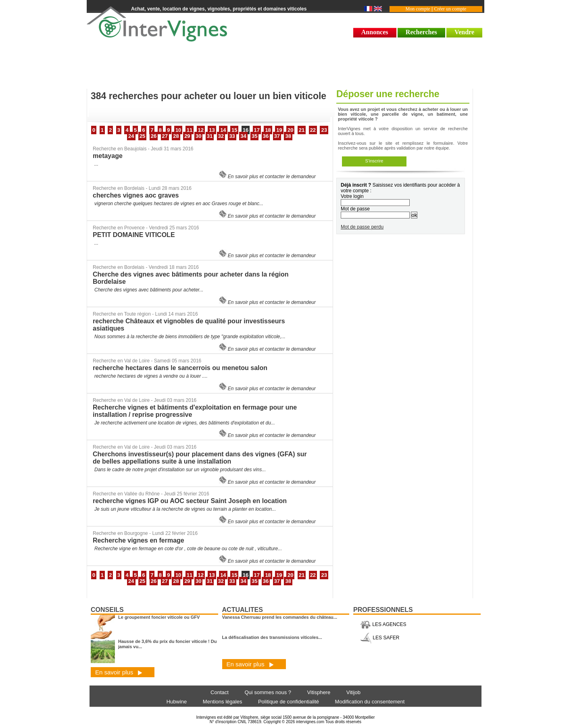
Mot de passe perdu (362, 227)
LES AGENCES (383, 624)
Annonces (375, 32)
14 (223, 130)
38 (288, 136)
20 (290, 130)
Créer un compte (450, 9)
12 (201, 130)
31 (210, 136)
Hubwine (177, 702)
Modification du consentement (370, 702)
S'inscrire (374, 161)
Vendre (464, 32)
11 (190, 130)
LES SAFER (380, 638)
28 (176, 136)
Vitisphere (319, 692)
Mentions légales (223, 702)
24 (131, 136)
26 (154, 136)
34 (243, 136)
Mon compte (418, 9)
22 (313, 130)
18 (268, 130)
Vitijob (353, 692)
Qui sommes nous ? (268, 692)
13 (212, 130)
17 (257, 130)
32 (221, 136)
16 (246, 130)
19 (279, 130)
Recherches (421, 32)
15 (234, 130)
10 (178, 130)
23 (324, 130)
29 (187, 136)
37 (277, 136)
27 (165, 136)
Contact (220, 692)
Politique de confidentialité (289, 702)
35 (254, 136)
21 (302, 130)
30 (198, 136)
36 (266, 136)
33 (232, 136)
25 (142, 136)
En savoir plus (119, 672)
